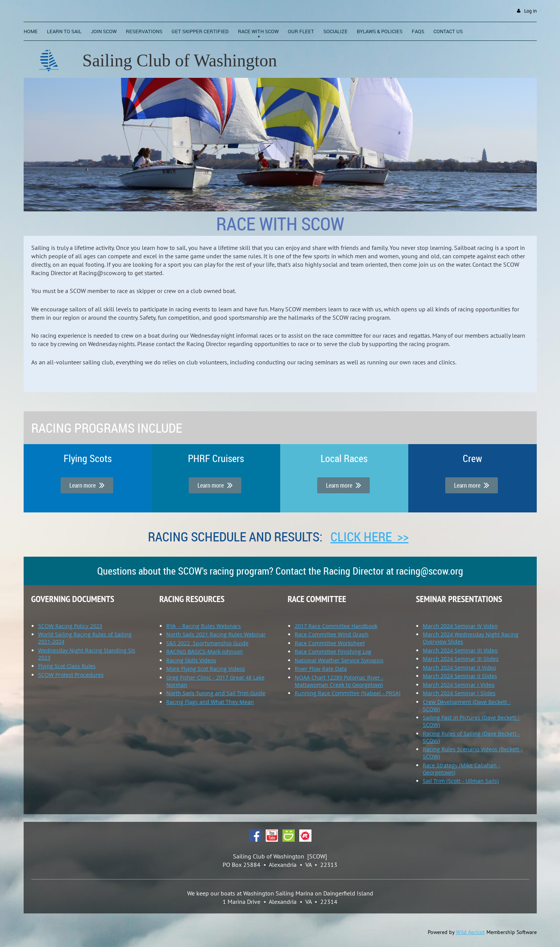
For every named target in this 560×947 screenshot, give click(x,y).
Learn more (87, 485)
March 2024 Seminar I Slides (459, 693)
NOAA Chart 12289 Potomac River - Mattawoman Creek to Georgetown (339, 681)
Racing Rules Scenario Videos (460, 749)
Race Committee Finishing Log (333, 651)
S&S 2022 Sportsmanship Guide (207, 643)
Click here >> (370, 536)
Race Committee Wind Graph (332, 634)
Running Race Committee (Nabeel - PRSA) (347, 693)
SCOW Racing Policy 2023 (70, 626)
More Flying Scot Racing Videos (206, 669)
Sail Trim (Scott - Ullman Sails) (461, 781)
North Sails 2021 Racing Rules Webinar (216, 634)
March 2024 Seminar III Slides (461, 659)
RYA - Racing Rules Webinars (204, 626)
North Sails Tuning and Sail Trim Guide (216, 693)
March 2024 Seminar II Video (459, 668)
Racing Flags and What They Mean (210, 702)
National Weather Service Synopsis (339, 660)
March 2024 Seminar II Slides (460, 676)
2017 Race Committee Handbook (336, 626)
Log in (530, 11)
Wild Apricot (470, 932)
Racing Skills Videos (191, 660)
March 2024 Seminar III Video (460, 650)
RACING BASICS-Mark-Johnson (205, 651)
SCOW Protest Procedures (71, 675)
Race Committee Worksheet (330, 643)
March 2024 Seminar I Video (459, 685)
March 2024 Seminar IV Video (460, 626)
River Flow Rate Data (321, 669)
